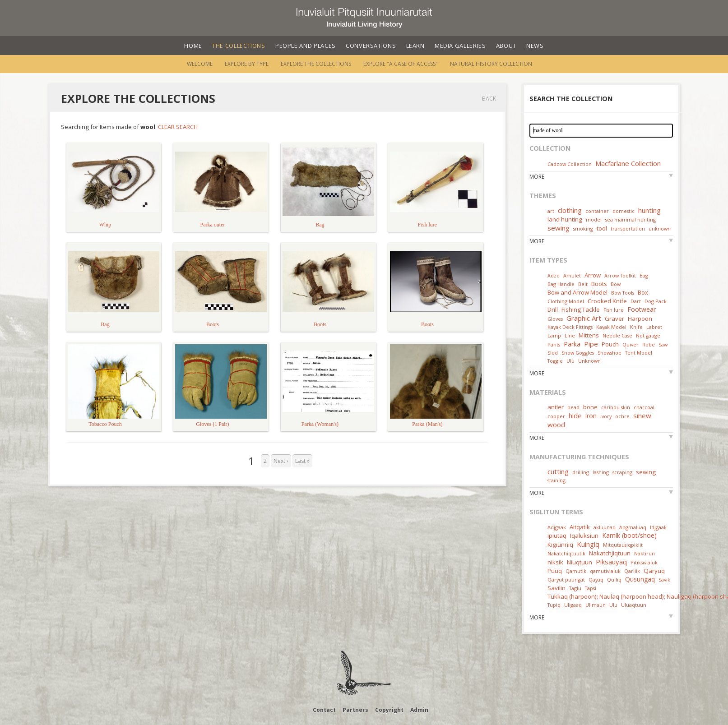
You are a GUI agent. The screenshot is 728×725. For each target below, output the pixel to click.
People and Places (306, 46)
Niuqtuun (580, 562)
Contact (324, 710)
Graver (614, 319)
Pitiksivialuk (644, 562)
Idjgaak (658, 527)
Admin (419, 710)
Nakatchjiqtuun (610, 553)
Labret (654, 327)
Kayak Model (611, 327)
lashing (601, 472)
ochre (622, 416)
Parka (572, 344)
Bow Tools (623, 293)
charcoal (644, 407)
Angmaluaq (633, 527)
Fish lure (614, 310)
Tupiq (554, 605)
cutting (558, 471)
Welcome (200, 64)
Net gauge (648, 335)
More (537, 177)
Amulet (572, 275)
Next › (281, 461)
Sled (553, 353)
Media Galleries (460, 46)
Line (570, 335)
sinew (642, 416)
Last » (302, 461)
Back (489, 99)
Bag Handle (561, 284)
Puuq (555, 571)
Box (643, 292)
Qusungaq (640, 579)
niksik (555, 562)
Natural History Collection (491, 64)
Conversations (371, 46)
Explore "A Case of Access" (401, 64)
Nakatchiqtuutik (566, 553)
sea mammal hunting (631, 219)
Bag (644, 275)
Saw (663, 344)
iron (591, 416)
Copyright (389, 710)
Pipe (591, 344)
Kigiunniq (560, 545)
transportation (628, 229)
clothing (570, 210)
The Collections (239, 46)
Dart (636, 301)
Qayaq (596, 580)
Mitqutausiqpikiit (623, 545)
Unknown (589, 361)
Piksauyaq (611, 562)
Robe (649, 344)
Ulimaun (596, 605)
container (597, 211)
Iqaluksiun (584, 536)
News (535, 46)
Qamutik (576, 571)
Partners (355, 710)
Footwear (642, 309)
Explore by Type (247, 64)
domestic (624, 211)
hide (575, 416)
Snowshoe (610, 353)
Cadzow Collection (570, 164)
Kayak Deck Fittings (570, 327)
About (506, 46)
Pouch (610, 344)
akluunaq (605, 527)
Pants (554, 344)
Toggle (555, 361)
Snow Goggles (578, 353)
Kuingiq (588, 544)
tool (602, 228)
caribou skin (616, 407)
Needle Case (617, 335)
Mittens (589, 335)
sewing (559, 228)
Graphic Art (584, 318)
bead (573, 407)
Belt (583, 284)
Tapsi (591, 588)
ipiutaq (557, 536)
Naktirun (645, 553)
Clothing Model (566, 301)
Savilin (556, 588)
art (551, 211)
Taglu (575, 588)
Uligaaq (573, 605)
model (594, 219)
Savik (664, 580)
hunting (649, 210)
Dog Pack (656, 301)
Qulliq (614, 580)
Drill (553, 309)
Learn (415, 46)
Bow (616, 284)
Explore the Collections (316, 64)
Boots (599, 284)
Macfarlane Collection (628, 163)
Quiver (631, 344)
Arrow (593, 275)
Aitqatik (580, 527)
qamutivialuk (605, 571)
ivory (606, 416)
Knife (636, 327)
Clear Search (178, 127)
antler (556, 407)
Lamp (554, 335)
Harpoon (640, 319)
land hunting (565, 219)
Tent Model (639, 353)
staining (556, 480)
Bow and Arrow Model (577, 292)
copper (556, 416)
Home (193, 46)
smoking (583, 229)
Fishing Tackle (581, 309)
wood (556, 425)
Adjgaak (557, 527)
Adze (554, 275)
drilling (581, 472)
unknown (660, 229)
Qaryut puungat (566, 580)
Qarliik (632, 571)
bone (590, 407)
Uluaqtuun (634, 605)
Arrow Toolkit (620, 275)
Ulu (570, 361)
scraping (622, 472)
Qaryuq (654, 571)
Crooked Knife (607, 301)
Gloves (555, 319)
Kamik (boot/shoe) (629, 535)
